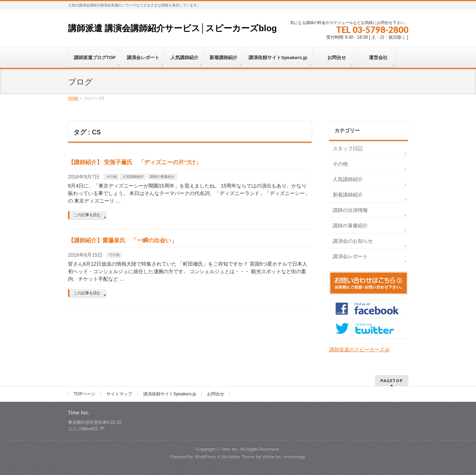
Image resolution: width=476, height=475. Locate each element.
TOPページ (85, 394)
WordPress (205, 457)
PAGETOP (392, 381)
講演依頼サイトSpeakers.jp (170, 394)
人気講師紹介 (133, 177)
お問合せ (216, 394)
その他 (111, 177)
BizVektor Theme (238, 457)
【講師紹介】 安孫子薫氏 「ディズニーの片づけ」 (135, 162)
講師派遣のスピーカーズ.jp (359, 350)
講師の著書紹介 (162, 177)
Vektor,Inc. (273, 457)
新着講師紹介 (348, 195)
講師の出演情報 (350, 210)
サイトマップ (119, 394)
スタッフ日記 (348, 148)
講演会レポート (350, 256)
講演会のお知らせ (353, 241)
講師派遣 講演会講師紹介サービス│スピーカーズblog (172, 28)
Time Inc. (230, 449)
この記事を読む (87, 215)
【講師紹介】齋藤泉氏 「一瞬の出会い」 (122, 240)
